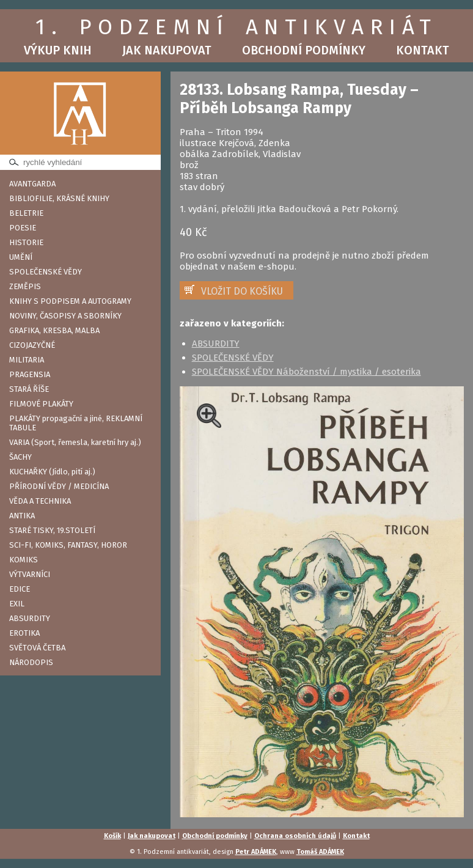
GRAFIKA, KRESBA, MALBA (54, 330)
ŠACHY (20, 457)
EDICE (20, 589)
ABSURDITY (30, 618)
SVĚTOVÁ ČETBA (37, 648)
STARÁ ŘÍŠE (29, 389)
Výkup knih (58, 50)
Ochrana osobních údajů (295, 836)
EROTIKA (24, 633)
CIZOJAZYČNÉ (32, 345)
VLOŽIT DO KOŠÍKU (242, 291)
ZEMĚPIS (25, 286)
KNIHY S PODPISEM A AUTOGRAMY (70, 301)
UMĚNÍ (21, 257)
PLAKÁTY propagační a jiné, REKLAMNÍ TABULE (76, 423)
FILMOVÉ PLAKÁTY (41, 404)
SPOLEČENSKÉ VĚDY (46, 272)
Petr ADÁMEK (256, 852)
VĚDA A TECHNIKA (40, 501)
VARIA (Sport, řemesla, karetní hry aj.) (75, 442)
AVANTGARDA (32, 184)
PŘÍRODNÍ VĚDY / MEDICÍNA (59, 486)
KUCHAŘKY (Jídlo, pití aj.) (52, 472)
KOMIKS (24, 560)
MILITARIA (27, 360)
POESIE (23, 228)
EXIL (17, 604)
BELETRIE (26, 213)
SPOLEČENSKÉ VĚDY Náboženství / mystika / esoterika (306, 372)
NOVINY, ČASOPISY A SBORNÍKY (65, 316)
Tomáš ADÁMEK (320, 852)
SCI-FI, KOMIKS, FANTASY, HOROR (68, 545)
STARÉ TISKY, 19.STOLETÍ (52, 530)
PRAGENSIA (30, 374)
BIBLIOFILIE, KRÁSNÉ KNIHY (59, 198)
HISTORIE (26, 242)
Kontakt (423, 50)
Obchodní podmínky (304, 50)
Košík (112, 836)
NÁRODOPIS (31, 662)
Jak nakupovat (167, 50)
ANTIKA (22, 516)
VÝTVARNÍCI (30, 574)
